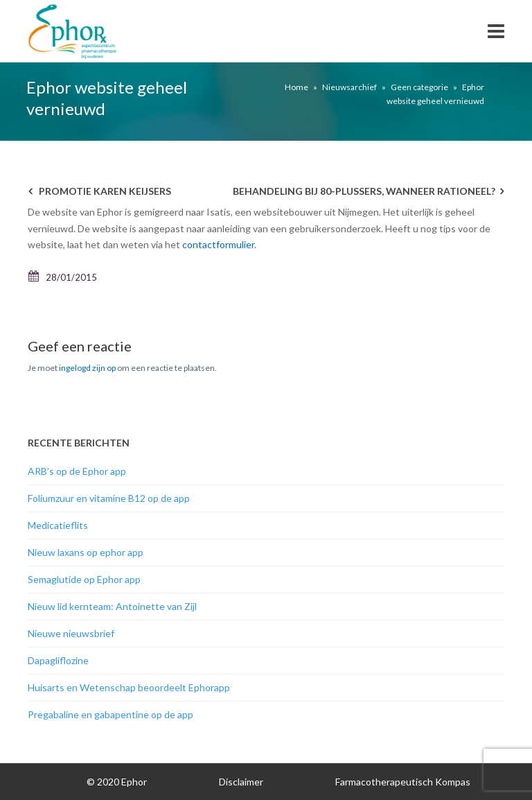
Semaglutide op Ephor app (84, 579)
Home (296, 87)
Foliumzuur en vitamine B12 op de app (109, 498)
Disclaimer (241, 782)
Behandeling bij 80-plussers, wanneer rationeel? (364, 191)
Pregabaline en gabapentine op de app (110, 714)
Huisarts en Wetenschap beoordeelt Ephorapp (129, 687)
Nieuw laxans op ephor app (86, 552)
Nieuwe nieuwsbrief (71, 633)
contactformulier (218, 244)
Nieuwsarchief (349, 87)
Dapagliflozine (58, 660)
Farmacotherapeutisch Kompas (403, 782)
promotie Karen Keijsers (105, 191)
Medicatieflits (58, 525)
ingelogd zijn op (87, 368)
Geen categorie (419, 87)
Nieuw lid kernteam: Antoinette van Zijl (112, 606)
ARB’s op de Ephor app (77, 471)
